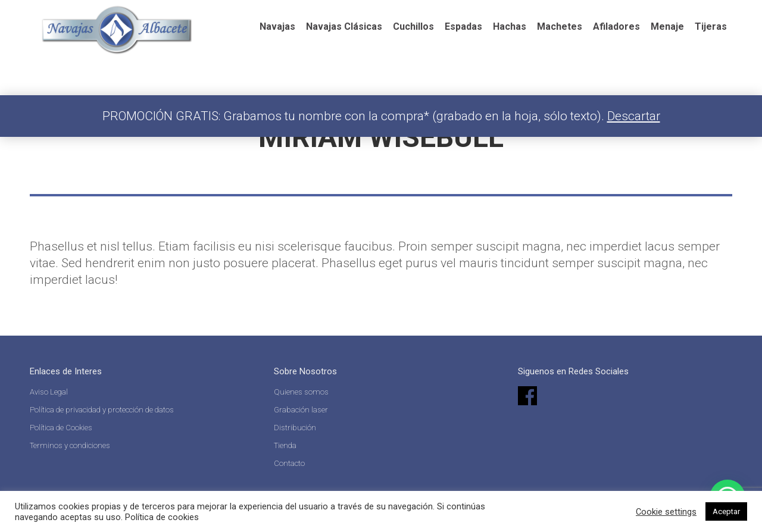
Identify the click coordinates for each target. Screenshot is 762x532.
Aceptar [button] (726, 511)
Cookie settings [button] (666, 512)
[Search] (546, 12)
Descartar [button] (634, 116)
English (449, 15)
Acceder (644, 12)
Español (391, 15)
